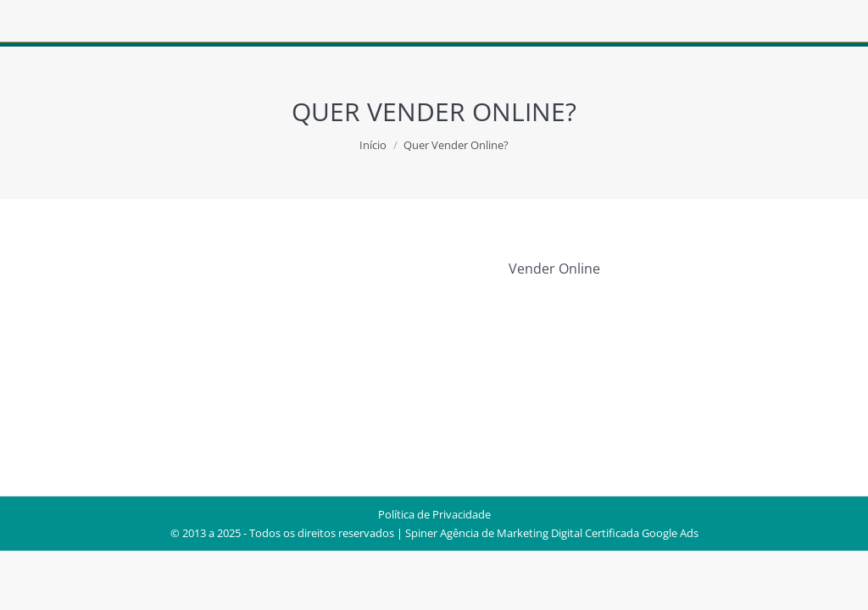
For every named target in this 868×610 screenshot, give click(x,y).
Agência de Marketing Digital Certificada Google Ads (569, 533)
